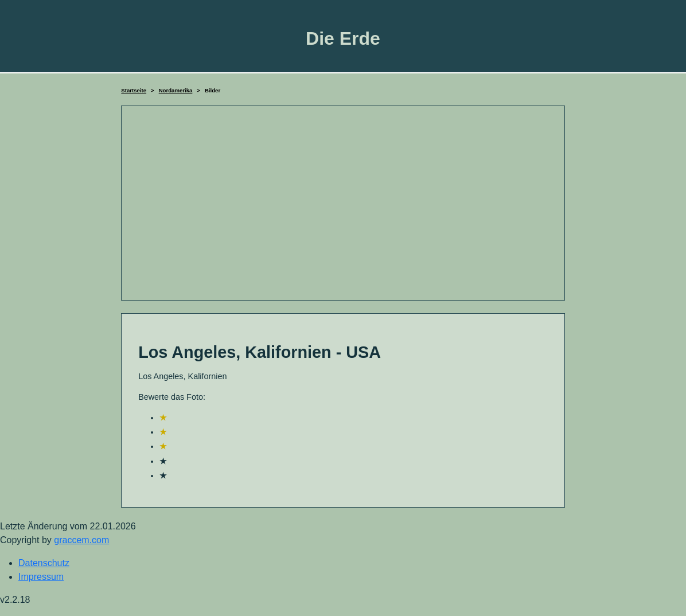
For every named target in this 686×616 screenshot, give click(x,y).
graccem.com (81, 540)
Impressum (41, 577)
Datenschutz (44, 563)
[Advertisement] (343, 203)
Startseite (134, 90)
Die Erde (343, 38)
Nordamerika (176, 90)
